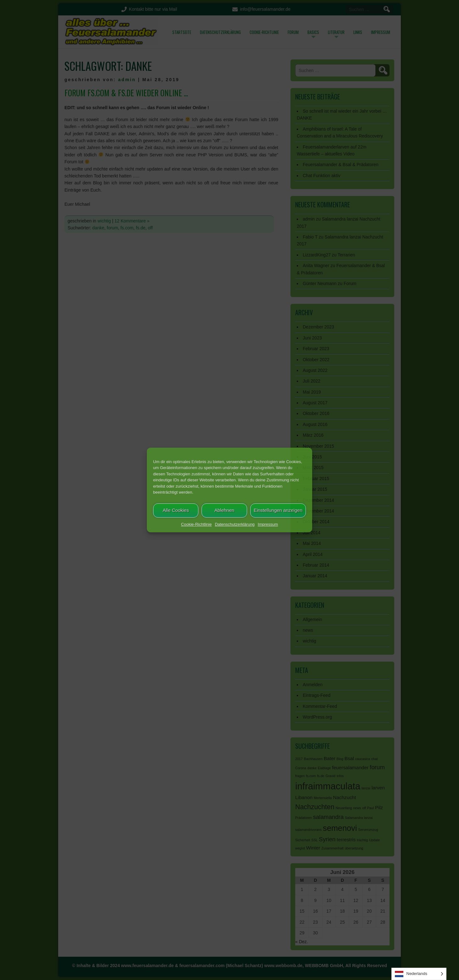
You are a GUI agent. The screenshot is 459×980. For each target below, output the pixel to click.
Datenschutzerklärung (235, 524)
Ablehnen (224, 510)
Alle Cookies (176, 510)
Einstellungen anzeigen (278, 510)
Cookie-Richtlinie (196, 524)
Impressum (268, 524)
